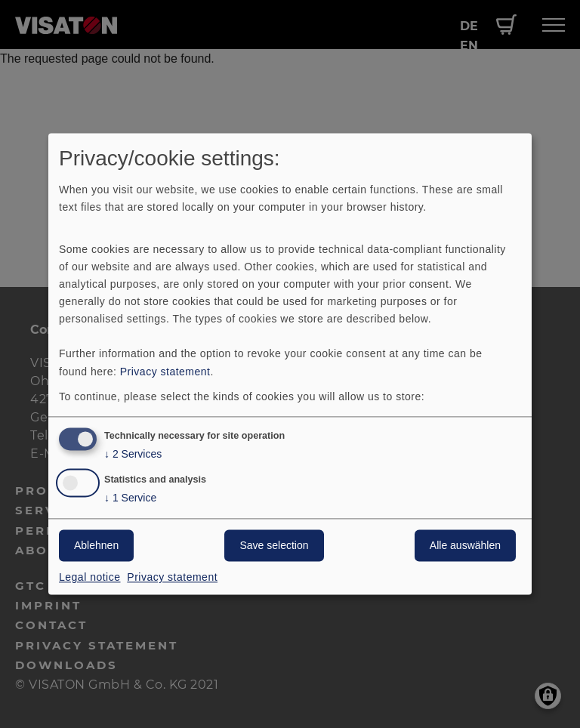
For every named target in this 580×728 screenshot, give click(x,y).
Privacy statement (165, 372)
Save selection (274, 546)
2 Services (133, 455)
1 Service (130, 499)
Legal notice (90, 578)
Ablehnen (96, 546)
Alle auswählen (465, 546)
